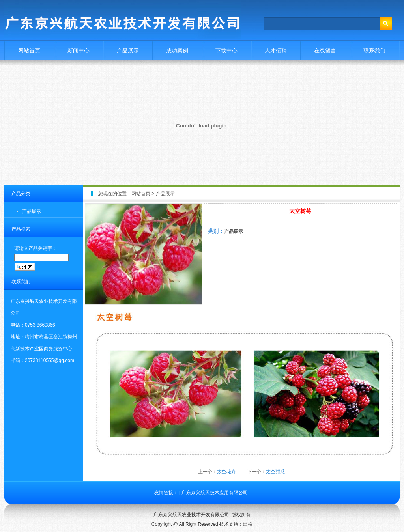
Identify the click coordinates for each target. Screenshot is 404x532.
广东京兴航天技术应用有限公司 (215, 493)
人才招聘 (276, 50)
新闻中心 (79, 50)
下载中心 (226, 50)
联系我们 (374, 50)
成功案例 (177, 50)
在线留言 (325, 50)
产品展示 (128, 50)
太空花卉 (226, 472)
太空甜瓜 (275, 472)
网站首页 (29, 50)
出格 (248, 524)
